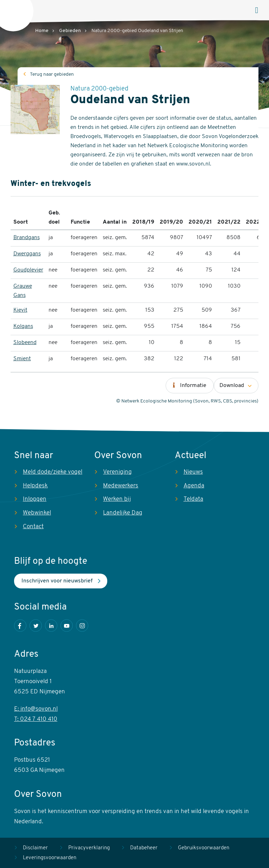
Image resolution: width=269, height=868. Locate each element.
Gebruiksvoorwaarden (204, 848)
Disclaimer (35, 848)
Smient (22, 359)
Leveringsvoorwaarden (50, 858)
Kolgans (23, 326)
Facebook (20, 626)
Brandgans (27, 238)
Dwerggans (27, 254)
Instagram (82, 626)
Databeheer (144, 848)
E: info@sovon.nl (36, 709)
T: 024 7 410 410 (36, 719)
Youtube (67, 626)
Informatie (193, 386)
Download (232, 386)
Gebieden (70, 31)
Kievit (20, 310)
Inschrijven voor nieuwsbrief (57, 581)
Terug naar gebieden (52, 74)
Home (42, 31)
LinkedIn (51, 626)
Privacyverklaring (89, 848)
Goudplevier (28, 270)
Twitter (36, 626)
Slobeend (25, 343)
